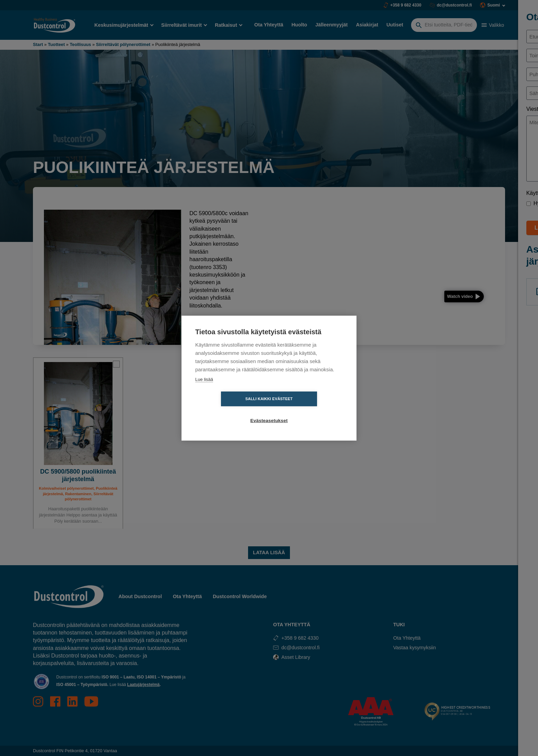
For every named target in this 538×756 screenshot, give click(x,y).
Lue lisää (204, 390)
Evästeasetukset (309, 410)
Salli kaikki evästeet (230, 410)
